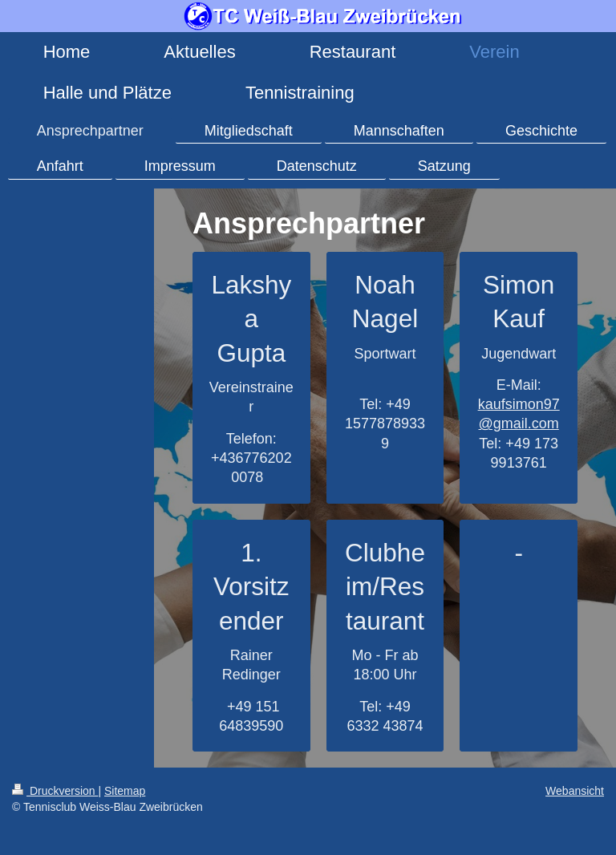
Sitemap (125, 791)
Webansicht (575, 791)
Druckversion (55, 791)
